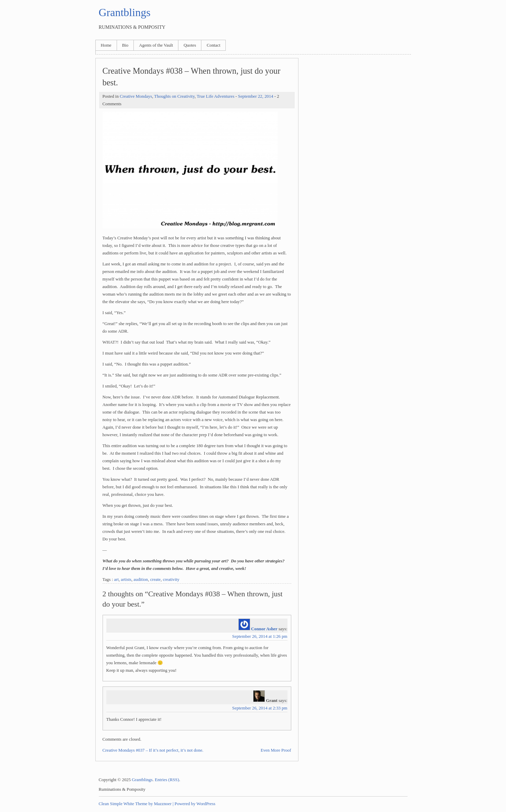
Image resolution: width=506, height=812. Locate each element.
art (116, 580)
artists (126, 580)
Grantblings (125, 12)
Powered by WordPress (195, 804)
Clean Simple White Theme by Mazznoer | (136, 804)
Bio (125, 45)
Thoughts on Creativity (174, 96)
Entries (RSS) (167, 780)
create (156, 580)
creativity (171, 580)
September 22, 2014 (256, 96)
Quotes (190, 45)
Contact (213, 45)
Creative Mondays (136, 96)
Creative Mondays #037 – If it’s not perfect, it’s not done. (153, 750)
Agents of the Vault (156, 45)
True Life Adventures (215, 96)
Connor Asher (264, 629)
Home (106, 45)
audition (141, 580)
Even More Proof (276, 750)
